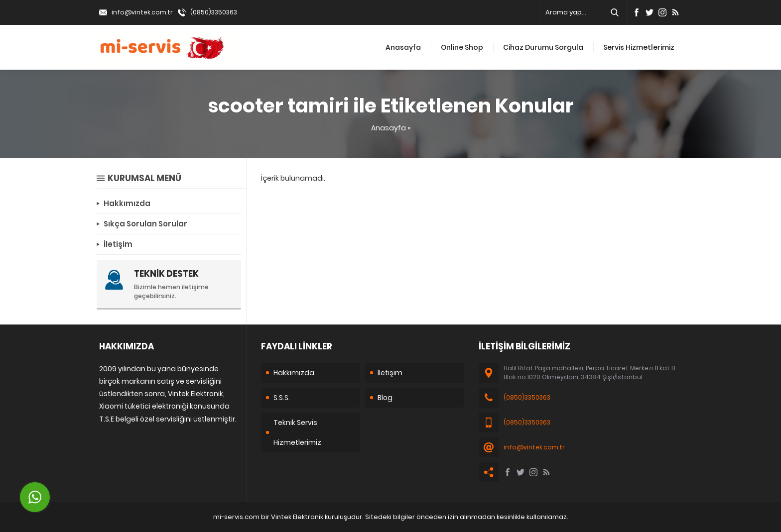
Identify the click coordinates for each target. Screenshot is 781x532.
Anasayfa (403, 47)
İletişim (390, 373)
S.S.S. (282, 398)
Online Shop (462, 47)
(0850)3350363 (214, 12)
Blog (385, 398)
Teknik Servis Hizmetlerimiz (297, 432)
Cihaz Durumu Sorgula (543, 47)
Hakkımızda (294, 373)
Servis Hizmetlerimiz (639, 47)
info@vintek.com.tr (142, 12)
